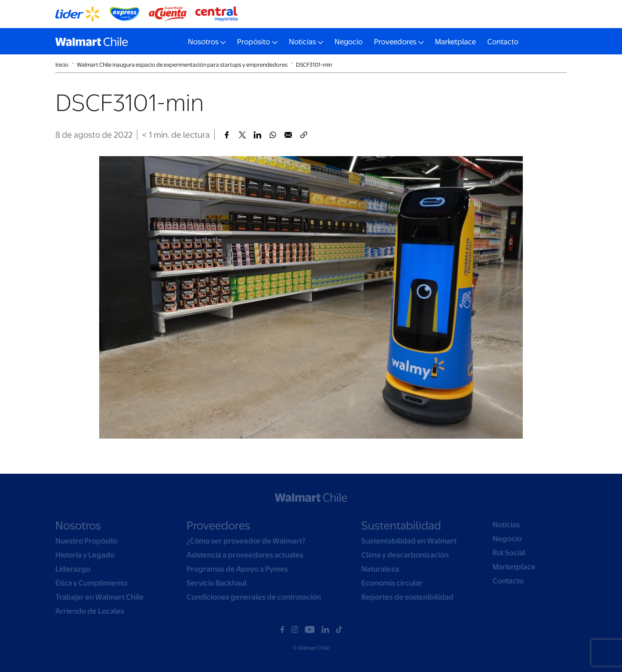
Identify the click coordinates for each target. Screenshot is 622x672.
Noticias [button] (302, 42)
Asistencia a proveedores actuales (245, 555)
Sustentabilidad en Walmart (409, 541)
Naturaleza (380, 569)
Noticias (506, 525)
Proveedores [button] (395, 42)
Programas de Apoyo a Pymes (237, 569)
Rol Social (509, 553)
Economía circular (392, 583)
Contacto (503, 42)
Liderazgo (73, 569)
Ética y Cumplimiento (91, 583)
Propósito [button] (253, 42)
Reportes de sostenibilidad (407, 597)
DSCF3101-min (314, 65)
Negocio (349, 42)
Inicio (62, 65)
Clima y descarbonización (405, 555)
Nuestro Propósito (86, 541)
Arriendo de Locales (90, 611)
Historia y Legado (85, 555)
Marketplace (455, 42)
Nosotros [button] (203, 42)
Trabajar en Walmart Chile (99, 597)
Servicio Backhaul (217, 583)
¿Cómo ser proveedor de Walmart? (246, 541)
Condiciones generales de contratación (254, 597)
